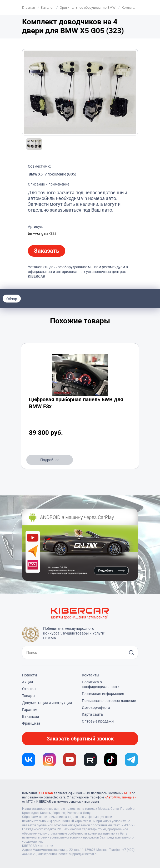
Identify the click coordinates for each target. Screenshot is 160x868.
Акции (27, 682)
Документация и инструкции (47, 703)
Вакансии (31, 716)
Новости (29, 675)
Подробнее (50, 460)
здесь (95, 802)
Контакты (91, 675)
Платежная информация (103, 694)
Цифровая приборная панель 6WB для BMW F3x (76, 403)
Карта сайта (92, 714)
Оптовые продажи (98, 721)
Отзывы (29, 689)
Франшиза (31, 723)
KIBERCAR (37, 276)
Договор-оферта (96, 708)
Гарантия (30, 710)
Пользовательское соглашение (109, 701)
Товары (29, 696)
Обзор (12, 299)
